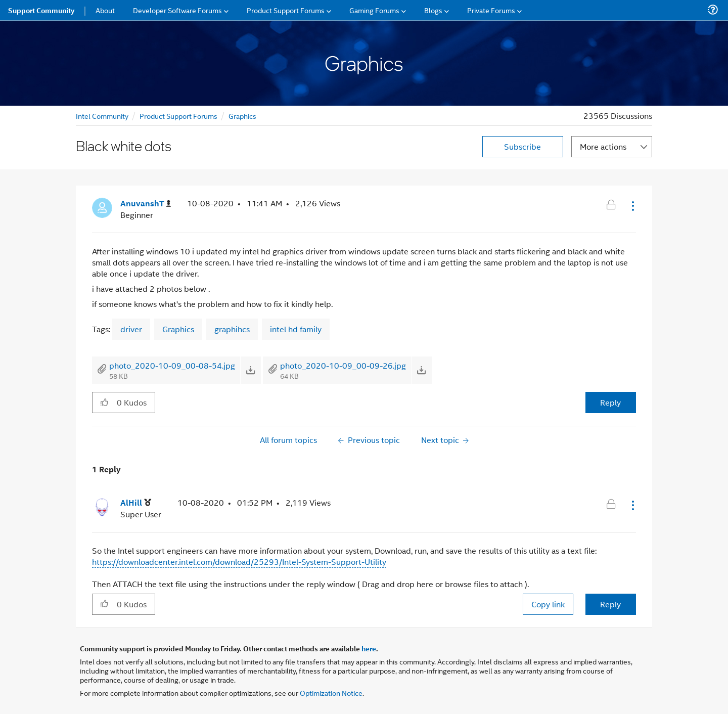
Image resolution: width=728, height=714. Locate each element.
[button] (632, 206)
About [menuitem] (105, 10)
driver (131, 329)
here (369, 648)
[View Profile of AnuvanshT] (146, 204)
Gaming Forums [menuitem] (374, 10)
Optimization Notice (331, 693)
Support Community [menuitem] (41, 10)
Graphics (242, 116)
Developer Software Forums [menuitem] (177, 10)
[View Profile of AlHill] (136, 503)
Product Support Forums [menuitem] (286, 10)
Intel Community (102, 116)
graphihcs (232, 329)
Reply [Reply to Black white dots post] (610, 402)
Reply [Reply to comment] (610, 604)
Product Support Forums (178, 116)
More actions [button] (603, 146)
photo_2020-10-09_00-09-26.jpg (343, 365)
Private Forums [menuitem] (491, 10)
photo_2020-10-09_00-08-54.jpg (172, 365)
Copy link (548, 604)
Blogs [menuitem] (433, 10)
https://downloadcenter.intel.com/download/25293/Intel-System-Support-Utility (239, 562)
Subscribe (522, 146)
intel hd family (296, 329)
